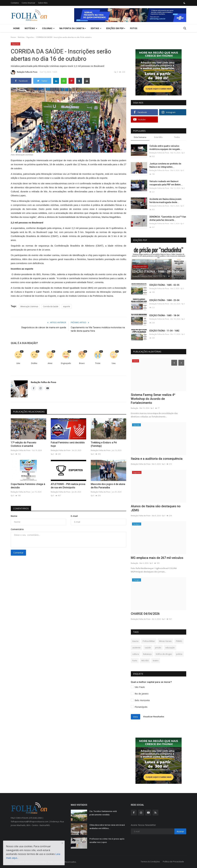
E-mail (74, 516)
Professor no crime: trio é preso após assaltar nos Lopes (107, 841)
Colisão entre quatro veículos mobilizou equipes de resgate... (166, 148)
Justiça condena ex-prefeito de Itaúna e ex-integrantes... (165, 165)
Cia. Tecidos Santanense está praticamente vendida (103, 813)
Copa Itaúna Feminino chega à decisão (28, 486)
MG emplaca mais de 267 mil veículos (157, 558)
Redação (135, 408)
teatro (156, 660)
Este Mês (158, 137)
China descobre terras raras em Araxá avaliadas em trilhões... (107, 827)
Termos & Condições (150, 862)
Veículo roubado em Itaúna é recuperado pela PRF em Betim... (166, 183)
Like (18, 363)
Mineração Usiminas (29, 306)
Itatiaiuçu (147, 654)
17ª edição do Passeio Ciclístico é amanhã (24, 444)
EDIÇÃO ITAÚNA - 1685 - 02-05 (164, 285)
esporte (67, 306)
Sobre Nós (43, 3)
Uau (114, 363)
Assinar (180, 831)
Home (16, 28)
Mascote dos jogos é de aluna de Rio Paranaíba (108, 486)
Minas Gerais (165, 641)
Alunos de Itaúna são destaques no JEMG (156, 508)
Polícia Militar (149, 641)
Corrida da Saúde (51, 306)
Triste (98, 363)
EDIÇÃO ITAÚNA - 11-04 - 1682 (164, 331)
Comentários (21, 508)
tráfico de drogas (164, 654)
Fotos (134, 28)
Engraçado (66, 363)
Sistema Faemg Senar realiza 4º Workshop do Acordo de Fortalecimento (153, 399)
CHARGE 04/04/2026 (145, 614)
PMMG (179, 641)
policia (179, 654)
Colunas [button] (48, 28)
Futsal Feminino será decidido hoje (68, 444)
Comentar (18, 553)
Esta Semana (140, 137)
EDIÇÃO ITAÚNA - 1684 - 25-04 (164, 300)
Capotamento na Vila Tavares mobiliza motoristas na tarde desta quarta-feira (98, 329)
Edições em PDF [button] (116, 28)
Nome (14, 516)
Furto (135, 660)
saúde (148, 648)
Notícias (21, 37)
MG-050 (145, 660)
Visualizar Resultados (154, 717)
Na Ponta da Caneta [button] (73, 28)
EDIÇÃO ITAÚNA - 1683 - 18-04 (164, 315)
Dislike (34, 363)
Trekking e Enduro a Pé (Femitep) (104, 444)
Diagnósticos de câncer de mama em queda (44, 327)
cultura (136, 654)
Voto (136, 717)
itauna (135, 641)
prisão (158, 648)
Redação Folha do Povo (24, 73)
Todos (177, 137)
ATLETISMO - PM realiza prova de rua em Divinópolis (68, 486)
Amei (50, 363)
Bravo (82, 363)
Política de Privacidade (173, 862)
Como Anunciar (28, 3)
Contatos (15, 3)
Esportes (30, 37)
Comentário (17, 529)
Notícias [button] (31, 28)
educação (170, 648)
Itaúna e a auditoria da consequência (157, 459)
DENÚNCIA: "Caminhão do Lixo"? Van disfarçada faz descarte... (168, 218)
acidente (136, 648)
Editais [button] (96, 28)
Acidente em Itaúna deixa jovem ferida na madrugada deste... (165, 201)
